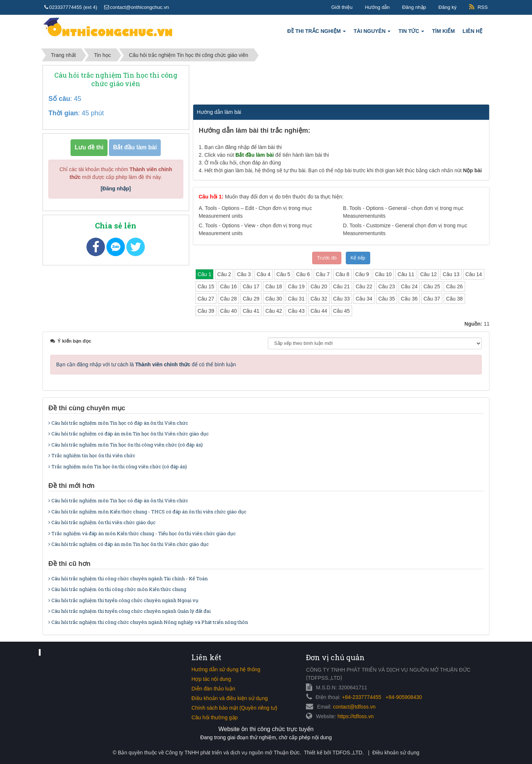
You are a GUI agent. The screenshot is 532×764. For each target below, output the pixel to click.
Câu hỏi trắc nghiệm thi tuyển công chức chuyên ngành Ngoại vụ (123, 600)
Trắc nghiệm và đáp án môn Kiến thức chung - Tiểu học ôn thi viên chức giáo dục (142, 533)
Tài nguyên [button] (372, 33)
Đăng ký (448, 7)
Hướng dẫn (377, 7)
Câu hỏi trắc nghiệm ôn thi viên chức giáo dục (102, 522)
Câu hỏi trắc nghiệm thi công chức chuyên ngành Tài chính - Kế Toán (128, 578)
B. (403, 212)
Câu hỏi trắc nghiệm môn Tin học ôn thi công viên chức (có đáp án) (126, 445)
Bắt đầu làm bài (135, 147)
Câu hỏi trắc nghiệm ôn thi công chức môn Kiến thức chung (117, 589)
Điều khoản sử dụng (396, 753)
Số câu (59, 99)
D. (405, 229)
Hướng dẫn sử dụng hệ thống (226, 669)
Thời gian (63, 113)
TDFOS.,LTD (347, 753)
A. (255, 212)
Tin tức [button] (411, 33)
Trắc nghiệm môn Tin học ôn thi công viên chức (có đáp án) (118, 466)
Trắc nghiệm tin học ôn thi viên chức (92, 455)
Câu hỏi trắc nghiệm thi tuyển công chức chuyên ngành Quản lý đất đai (129, 611)
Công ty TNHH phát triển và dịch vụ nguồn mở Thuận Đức (233, 753)
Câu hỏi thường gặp (214, 717)
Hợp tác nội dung (211, 679)
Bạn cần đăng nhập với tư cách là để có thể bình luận (146, 364)
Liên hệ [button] (473, 31)
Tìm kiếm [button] (443, 31)
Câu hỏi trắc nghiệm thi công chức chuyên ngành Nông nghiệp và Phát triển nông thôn (148, 622)
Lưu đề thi (89, 147)
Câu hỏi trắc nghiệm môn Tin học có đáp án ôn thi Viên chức (118, 423)
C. (255, 229)
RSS (483, 7)
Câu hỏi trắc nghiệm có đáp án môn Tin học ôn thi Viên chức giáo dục (129, 434)
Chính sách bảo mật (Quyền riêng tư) (234, 708)
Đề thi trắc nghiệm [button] (317, 33)
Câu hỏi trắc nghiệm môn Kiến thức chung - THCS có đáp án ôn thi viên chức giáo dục (147, 512)
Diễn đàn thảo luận (213, 689)
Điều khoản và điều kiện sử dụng (229, 698)
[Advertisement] (341, 84)
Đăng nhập (414, 7)
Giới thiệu (342, 7)
